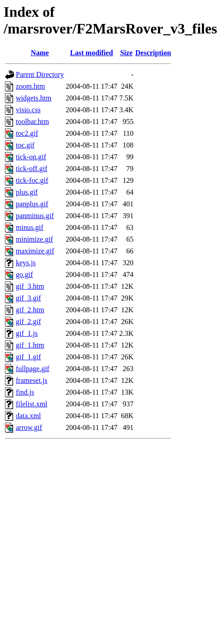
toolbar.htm (32, 122)
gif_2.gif (28, 322)
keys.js (26, 263)
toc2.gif (27, 133)
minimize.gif (34, 239)
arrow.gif (29, 427)
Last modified (92, 53)
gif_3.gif (28, 298)
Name (40, 53)
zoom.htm (30, 86)
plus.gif (27, 192)
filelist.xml (32, 404)
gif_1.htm (30, 345)
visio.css (28, 110)
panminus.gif (35, 216)
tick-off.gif (31, 169)
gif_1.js (27, 333)
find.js (25, 392)
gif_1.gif (28, 357)
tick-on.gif (31, 157)
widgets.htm (34, 98)
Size (127, 53)
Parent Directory (40, 74)
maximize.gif (35, 251)
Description (153, 53)
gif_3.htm (30, 286)
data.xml (28, 416)
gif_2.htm (30, 310)
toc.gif (25, 145)
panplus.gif (32, 204)
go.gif (24, 274)
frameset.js (32, 380)
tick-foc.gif (32, 180)
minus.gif (30, 227)
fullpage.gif (33, 369)
